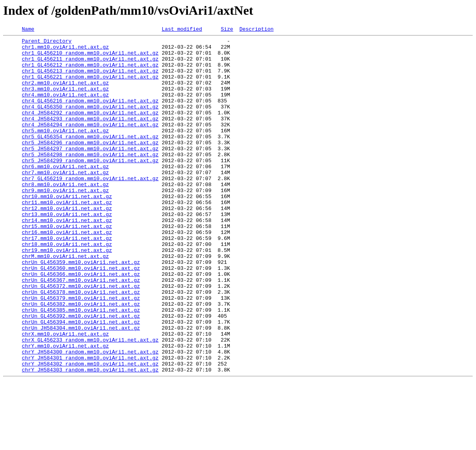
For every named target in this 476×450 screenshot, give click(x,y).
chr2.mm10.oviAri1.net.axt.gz (65, 93)
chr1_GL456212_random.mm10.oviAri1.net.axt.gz (90, 72)
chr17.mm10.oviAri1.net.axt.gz (67, 280)
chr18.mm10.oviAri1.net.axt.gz (67, 287)
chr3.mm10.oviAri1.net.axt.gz (65, 100)
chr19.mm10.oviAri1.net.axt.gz (67, 294)
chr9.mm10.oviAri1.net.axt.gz (65, 222)
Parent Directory (47, 43)
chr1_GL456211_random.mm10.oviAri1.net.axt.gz (90, 65)
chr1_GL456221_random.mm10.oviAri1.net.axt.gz (90, 86)
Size (227, 30)
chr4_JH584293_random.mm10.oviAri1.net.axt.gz (90, 136)
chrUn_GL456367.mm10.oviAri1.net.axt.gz (81, 330)
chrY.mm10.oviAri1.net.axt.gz (65, 409)
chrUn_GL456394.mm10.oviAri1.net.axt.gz (81, 380)
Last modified (182, 30)
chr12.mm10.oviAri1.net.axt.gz (67, 244)
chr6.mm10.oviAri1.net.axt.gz (65, 194)
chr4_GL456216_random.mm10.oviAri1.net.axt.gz (90, 115)
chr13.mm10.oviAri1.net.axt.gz (67, 251)
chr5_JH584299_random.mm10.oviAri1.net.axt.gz (90, 187)
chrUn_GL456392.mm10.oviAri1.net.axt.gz (81, 373)
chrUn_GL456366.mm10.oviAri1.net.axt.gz (81, 323)
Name (28, 30)
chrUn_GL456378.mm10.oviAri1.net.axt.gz (81, 344)
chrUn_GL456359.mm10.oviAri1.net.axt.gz (81, 309)
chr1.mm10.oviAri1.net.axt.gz (65, 50)
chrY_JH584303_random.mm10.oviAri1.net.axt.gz (90, 438)
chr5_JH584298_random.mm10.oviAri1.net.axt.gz (90, 179)
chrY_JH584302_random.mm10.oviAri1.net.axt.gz (90, 430)
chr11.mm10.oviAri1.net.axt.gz (67, 237)
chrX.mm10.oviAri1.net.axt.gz (65, 395)
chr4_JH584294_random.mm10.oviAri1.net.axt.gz (90, 143)
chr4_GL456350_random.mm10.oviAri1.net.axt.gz (90, 122)
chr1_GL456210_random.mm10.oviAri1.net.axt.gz (90, 57)
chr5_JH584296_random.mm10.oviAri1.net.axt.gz (90, 165)
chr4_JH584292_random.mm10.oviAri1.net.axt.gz (90, 129)
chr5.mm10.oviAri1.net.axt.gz (65, 151)
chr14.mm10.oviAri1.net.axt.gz (67, 258)
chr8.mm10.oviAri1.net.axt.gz (65, 215)
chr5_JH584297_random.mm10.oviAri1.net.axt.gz (90, 172)
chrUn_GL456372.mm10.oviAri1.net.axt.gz (81, 337)
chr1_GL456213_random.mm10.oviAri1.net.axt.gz (90, 79)
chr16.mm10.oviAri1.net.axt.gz (67, 273)
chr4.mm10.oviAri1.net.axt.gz (65, 108)
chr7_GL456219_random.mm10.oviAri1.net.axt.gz (90, 208)
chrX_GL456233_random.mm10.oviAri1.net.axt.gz (90, 402)
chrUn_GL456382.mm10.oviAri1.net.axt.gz (81, 359)
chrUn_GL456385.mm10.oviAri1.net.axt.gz (81, 366)
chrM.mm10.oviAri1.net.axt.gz (65, 301)
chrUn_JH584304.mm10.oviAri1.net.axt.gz (81, 387)
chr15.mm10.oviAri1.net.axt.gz (67, 265)
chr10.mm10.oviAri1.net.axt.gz (67, 230)
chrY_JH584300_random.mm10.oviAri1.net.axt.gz (90, 416)
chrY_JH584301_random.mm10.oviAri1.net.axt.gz (90, 423)
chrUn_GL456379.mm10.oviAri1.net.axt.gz (81, 352)
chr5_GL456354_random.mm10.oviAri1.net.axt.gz (90, 158)
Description (257, 30)
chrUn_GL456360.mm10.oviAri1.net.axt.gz (81, 316)
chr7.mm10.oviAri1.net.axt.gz (65, 201)
